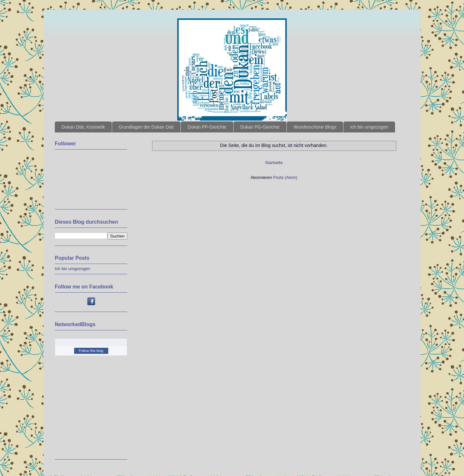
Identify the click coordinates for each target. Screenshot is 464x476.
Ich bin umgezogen (369, 127)
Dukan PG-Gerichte (260, 127)
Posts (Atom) (285, 177)
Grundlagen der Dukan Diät (146, 127)
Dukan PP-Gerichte (207, 127)
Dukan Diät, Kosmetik (83, 127)
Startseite (274, 163)
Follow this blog (91, 351)
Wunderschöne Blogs (315, 127)
